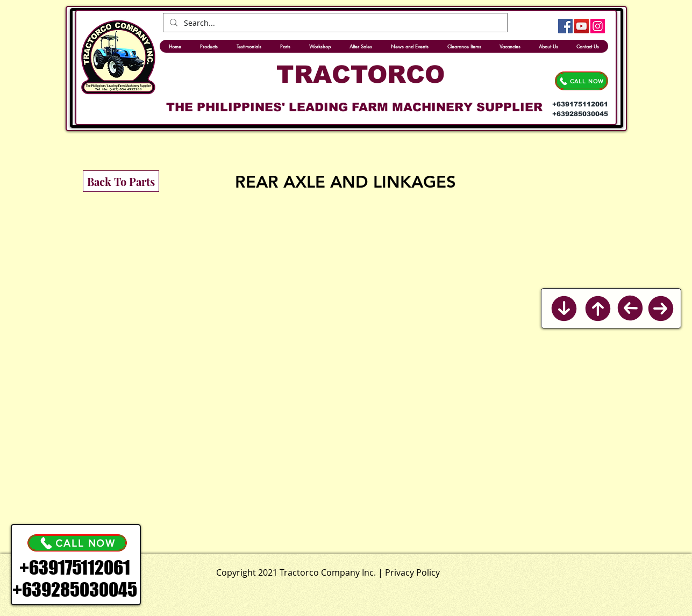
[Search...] (334, 23)
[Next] (661, 309)
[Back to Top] (598, 309)
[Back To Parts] (121, 181)
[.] (371, 570)
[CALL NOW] (582, 81)
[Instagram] (598, 26)
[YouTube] (582, 26)
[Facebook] (565, 26)
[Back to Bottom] (564, 309)
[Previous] (630, 308)
